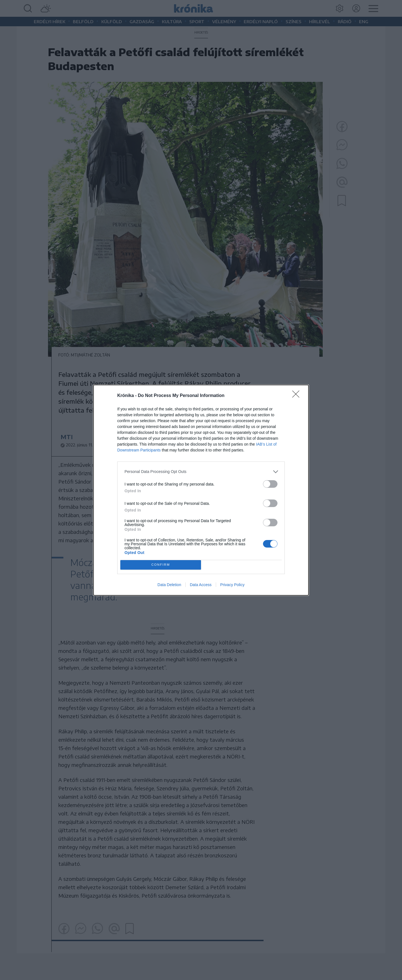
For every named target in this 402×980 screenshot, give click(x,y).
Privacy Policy (232, 585)
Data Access (201, 585)
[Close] (298, 396)
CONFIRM (161, 564)
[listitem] (201, 472)
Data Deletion (169, 585)
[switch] (270, 484)
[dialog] (201, 490)
